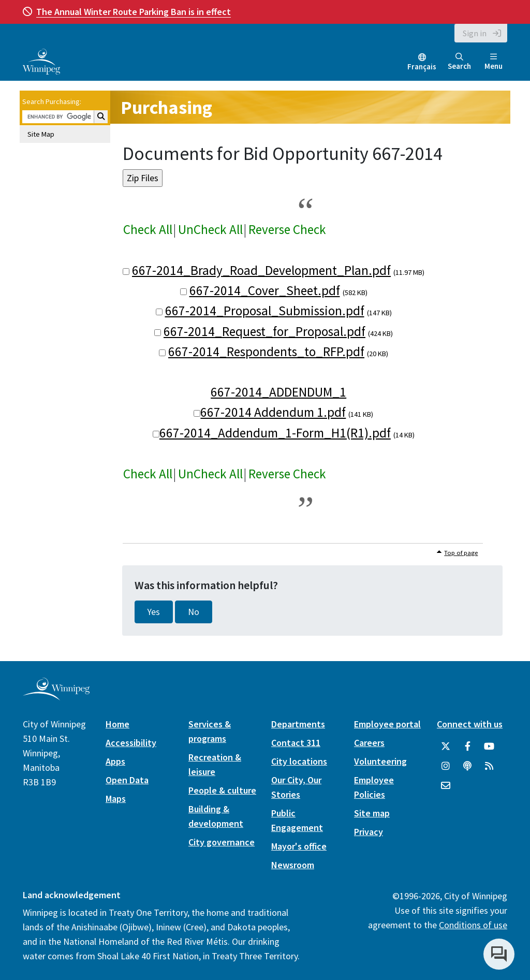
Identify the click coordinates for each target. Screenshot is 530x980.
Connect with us (470, 724)
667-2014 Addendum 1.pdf (273, 412)
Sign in (475, 33)
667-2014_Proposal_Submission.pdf (265, 311)
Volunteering (380, 761)
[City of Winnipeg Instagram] (446, 766)
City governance (222, 842)
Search (459, 62)
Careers (369, 743)
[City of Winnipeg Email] (446, 786)
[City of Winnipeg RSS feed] (489, 766)
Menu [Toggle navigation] (494, 62)
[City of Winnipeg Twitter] (446, 747)
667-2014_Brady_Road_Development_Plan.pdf (261, 270)
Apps (115, 761)
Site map (372, 813)
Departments (298, 724)
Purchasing (166, 107)
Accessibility (131, 743)
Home (117, 724)
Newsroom (293, 865)
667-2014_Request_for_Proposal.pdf (264, 331)
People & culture (222, 790)
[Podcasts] (467, 766)
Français (422, 67)
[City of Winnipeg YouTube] (489, 747)
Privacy (369, 832)
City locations (299, 761)
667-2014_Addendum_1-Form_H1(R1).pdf (275, 433)
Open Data (127, 780)
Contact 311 (296, 743)
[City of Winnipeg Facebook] (467, 747)
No (194, 612)
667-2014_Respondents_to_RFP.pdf (266, 352)
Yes (154, 612)
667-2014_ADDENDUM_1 (278, 392)
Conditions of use (473, 925)
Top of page (461, 553)
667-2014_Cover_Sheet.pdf (265, 290)
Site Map (41, 134)
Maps (116, 799)
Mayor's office (299, 846)
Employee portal (387, 724)
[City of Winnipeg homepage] (56, 696)
